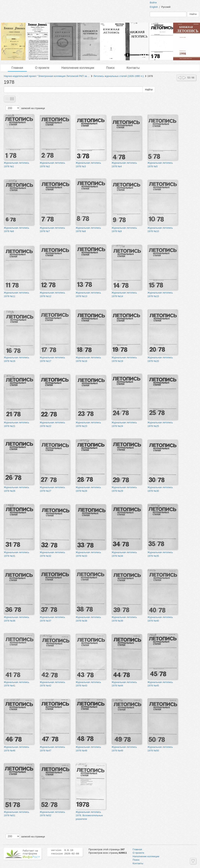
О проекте (42, 68)
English (154, 7)
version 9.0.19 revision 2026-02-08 (65, 852)
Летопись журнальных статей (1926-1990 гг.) (119, 76)
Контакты (133, 68)
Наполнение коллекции (78, 68)
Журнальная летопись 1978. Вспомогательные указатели (89, 815)
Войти (153, 3)
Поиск (110, 68)
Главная (17, 68)
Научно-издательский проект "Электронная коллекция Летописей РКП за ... (47, 76)
